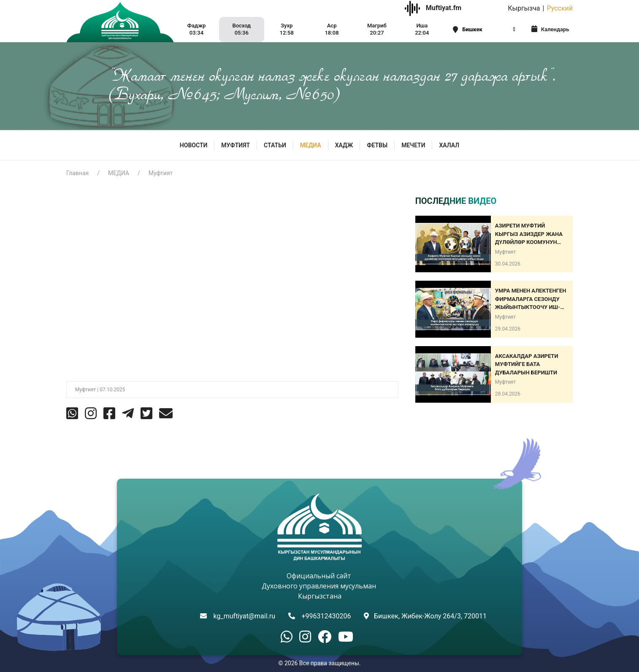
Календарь (550, 29)
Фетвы (377, 145)
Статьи (275, 145)
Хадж (344, 145)
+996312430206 (326, 616)
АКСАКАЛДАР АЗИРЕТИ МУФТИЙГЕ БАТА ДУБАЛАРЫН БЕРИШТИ (527, 364)
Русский (560, 8)
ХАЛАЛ (449, 145)
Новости (194, 145)
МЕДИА (311, 145)
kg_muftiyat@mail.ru (244, 616)
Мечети (413, 145)
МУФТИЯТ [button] (236, 145)
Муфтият (161, 173)
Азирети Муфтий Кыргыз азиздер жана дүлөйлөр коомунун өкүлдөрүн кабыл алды (531, 234)
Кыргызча (524, 8)
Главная (77, 173)
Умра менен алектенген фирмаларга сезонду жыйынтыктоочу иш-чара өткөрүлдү (531, 299)
